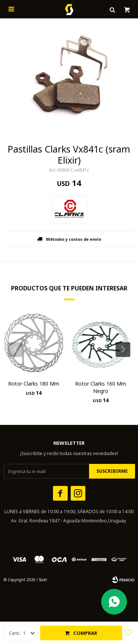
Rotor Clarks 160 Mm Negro (101, 387)
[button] (126, 364)
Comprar (85, 633)
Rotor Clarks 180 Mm (34, 384)
